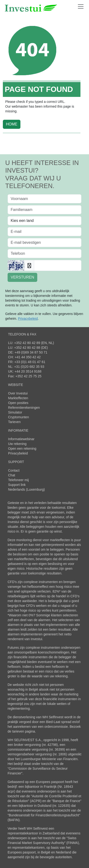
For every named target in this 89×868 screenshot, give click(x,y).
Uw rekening (17, 444)
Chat (12, 475)
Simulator (15, 412)
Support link (17, 485)
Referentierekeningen (24, 408)
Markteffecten (18, 398)
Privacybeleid (18, 453)
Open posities (18, 403)
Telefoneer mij (18, 480)
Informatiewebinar (21, 439)
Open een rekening (22, 449)
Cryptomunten (19, 417)
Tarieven (14, 422)
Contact (14, 470)
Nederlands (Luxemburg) (26, 489)
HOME (12, 124)
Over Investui (18, 393)
